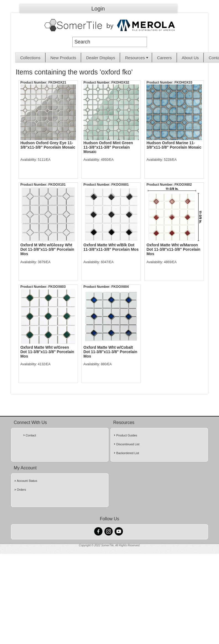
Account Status (27, 481)
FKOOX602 (183, 185)
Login (98, 9)
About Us (190, 58)
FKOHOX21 (57, 82)
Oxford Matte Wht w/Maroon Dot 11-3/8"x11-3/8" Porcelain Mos (173, 249)
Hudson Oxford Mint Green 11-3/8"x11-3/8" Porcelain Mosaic (108, 147)
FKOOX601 (120, 185)
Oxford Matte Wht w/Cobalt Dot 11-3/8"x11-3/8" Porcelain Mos (110, 352)
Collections (30, 58)
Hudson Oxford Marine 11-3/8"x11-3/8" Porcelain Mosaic (174, 145)
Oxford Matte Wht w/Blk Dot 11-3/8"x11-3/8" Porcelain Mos (111, 247)
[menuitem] (31, 58)
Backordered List (128, 453)
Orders (22, 490)
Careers (164, 58)
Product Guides (127, 435)
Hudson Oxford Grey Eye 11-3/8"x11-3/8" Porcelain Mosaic (48, 145)
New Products (63, 58)
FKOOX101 (57, 185)
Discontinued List (128, 444)
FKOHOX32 (120, 82)
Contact (31, 435)
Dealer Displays (101, 58)
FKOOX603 (57, 287)
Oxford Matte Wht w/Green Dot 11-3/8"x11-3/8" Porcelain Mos (47, 352)
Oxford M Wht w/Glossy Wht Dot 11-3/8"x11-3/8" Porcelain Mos (47, 249)
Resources (137, 58)
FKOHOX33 (184, 82)
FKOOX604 (120, 287)
